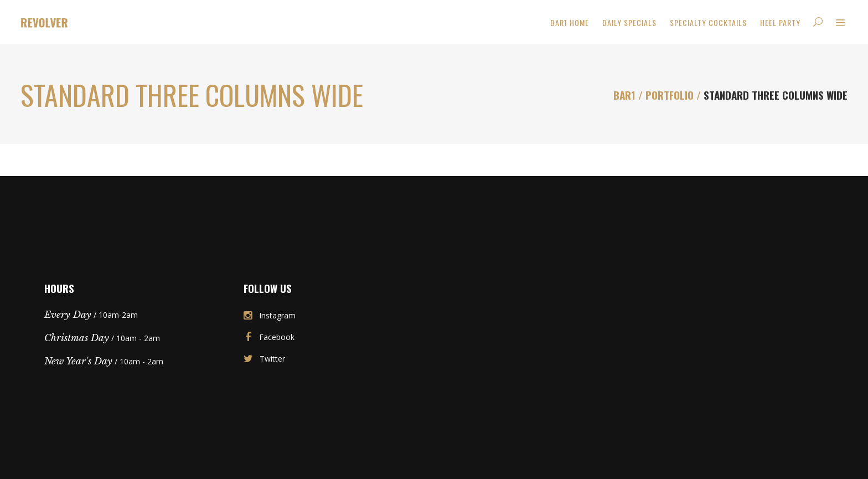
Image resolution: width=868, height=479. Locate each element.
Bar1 (624, 95)
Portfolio (670, 95)
